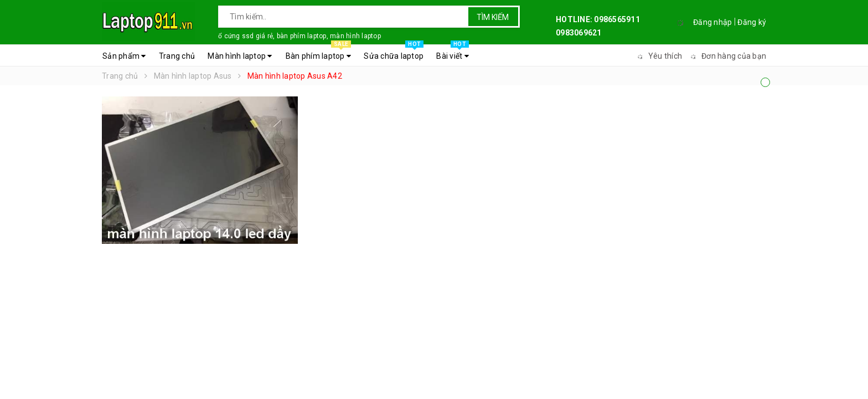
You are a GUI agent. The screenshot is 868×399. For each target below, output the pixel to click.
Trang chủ (177, 56)
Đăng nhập (712, 22)
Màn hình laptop (240, 56)
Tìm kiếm (493, 17)
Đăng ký (752, 22)
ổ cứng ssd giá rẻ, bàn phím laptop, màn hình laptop (299, 36)
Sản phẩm (124, 56)
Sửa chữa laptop (394, 53)
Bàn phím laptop (318, 53)
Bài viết (453, 53)
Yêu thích (658, 56)
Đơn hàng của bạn (727, 56)
